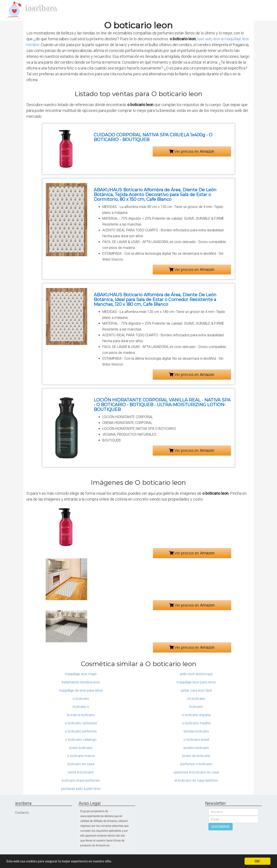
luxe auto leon (209, 39)
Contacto (22, 813)
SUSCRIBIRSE (221, 827)
